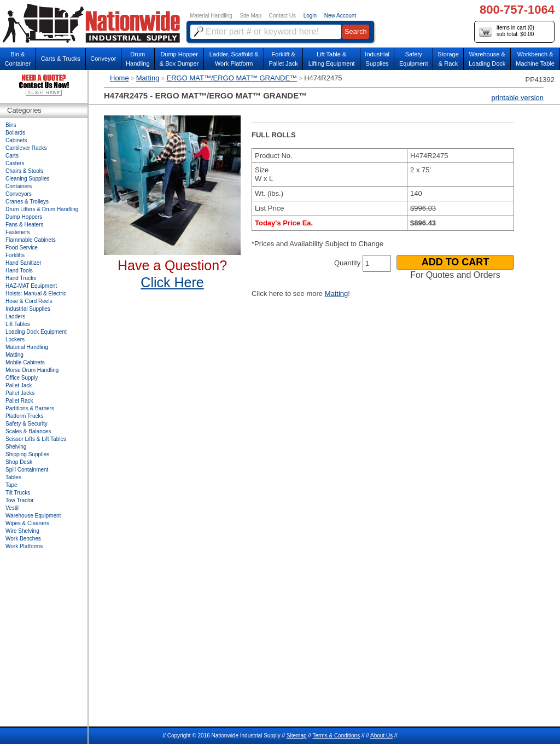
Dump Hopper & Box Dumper (179, 59)
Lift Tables (18, 324)
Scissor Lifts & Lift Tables (36, 439)
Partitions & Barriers (30, 408)
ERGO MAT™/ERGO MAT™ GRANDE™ (232, 78)
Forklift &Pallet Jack (284, 59)
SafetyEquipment (414, 59)
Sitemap (297, 736)
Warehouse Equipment (33, 516)
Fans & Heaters (24, 225)
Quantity (347, 263)
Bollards (15, 133)
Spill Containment (27, 470)
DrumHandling (138, 59)
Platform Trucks (24, 416)
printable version (518, 98)
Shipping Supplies (27, 454)
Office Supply (22, 378)
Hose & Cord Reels (29, 301)
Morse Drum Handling (32, 370)
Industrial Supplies (28, 309)
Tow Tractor (20, 500)
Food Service (22, 248)
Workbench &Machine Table (535, 59)
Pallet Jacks (20, 393)
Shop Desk (19, 462)
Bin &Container (17, 59)
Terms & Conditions (336, 736)
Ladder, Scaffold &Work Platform (234, 59)
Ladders (15, 316)
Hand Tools (19, 271)
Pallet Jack (19, 385)
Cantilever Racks (26, 148)
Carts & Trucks (61, 59)
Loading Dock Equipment (36, 332)
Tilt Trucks (18, 493)
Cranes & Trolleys (27, 202)
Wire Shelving (22, 531)
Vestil (12, 508)
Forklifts (15, 255)
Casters (15, 163)
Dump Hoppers (24, 217)
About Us (381, 736)
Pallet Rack (19, 401)
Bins (11, 125)
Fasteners (17, 232)
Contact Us (282, 16)
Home (119, 78)
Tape (11, 485)
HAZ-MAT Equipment (31, 286)
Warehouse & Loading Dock (487, 59)
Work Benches (23, 539)
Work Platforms (24, 546)
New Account (340, 16)
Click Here (172, 282)
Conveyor (103, 59)
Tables (13, 477)
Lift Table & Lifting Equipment (332, 59)
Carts (12, 156)
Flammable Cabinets (31, 240)
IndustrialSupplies (377, 59)
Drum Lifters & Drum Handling (42, 209)
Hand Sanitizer (24, 263)
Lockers (15, 339)
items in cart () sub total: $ (507, 31)
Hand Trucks (21, 278)
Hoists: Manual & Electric (36, 293)
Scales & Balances (28, 431)
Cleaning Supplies (28, 179)
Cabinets (16, 140)
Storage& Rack (448, 59)
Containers (19, 186)
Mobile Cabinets (25, 362)
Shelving (16, 447)
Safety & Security (27, 424)
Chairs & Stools (24, 171)
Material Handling (211, 16)
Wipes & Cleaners (27, 523)
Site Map (250, 16)
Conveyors (19, 194)
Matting (148, 78)
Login (310, 16)
